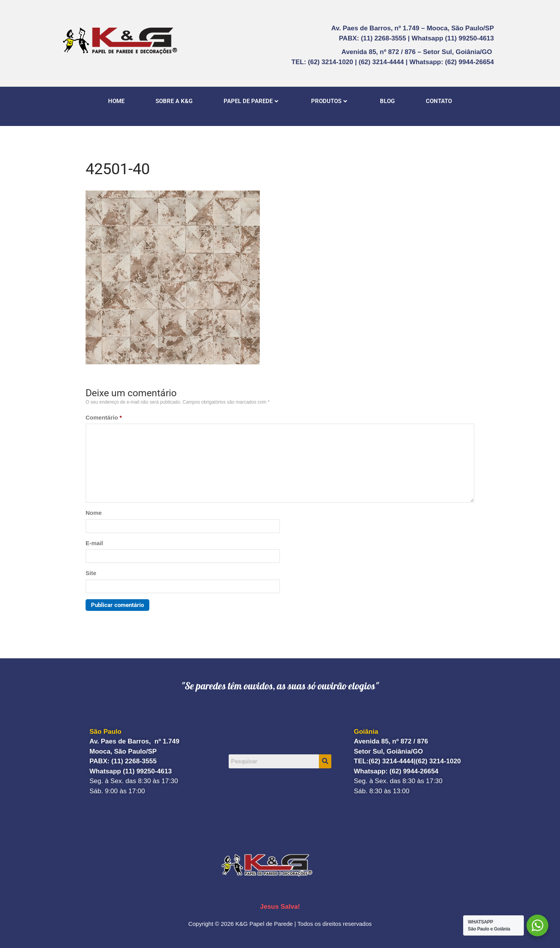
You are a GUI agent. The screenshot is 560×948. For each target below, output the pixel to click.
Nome (94, 513)
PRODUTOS (329, 101)
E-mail (94, 543)
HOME (116, 101)
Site (91, 573)
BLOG (387, 101)
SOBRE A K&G (174, 101)
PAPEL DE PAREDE (251, 101)
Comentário (104, 417)
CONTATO (439, 101)
